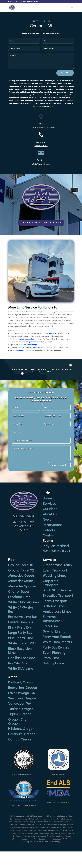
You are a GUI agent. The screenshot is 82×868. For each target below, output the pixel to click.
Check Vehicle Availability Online (40, 223)
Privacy (42, 839)
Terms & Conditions (25, 347)
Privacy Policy (38, 347)
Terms (25, 839)
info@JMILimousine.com (41, 164)
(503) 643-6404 (41, 146)
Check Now (59, 465)
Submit (65, 73)
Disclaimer (51, 347)
